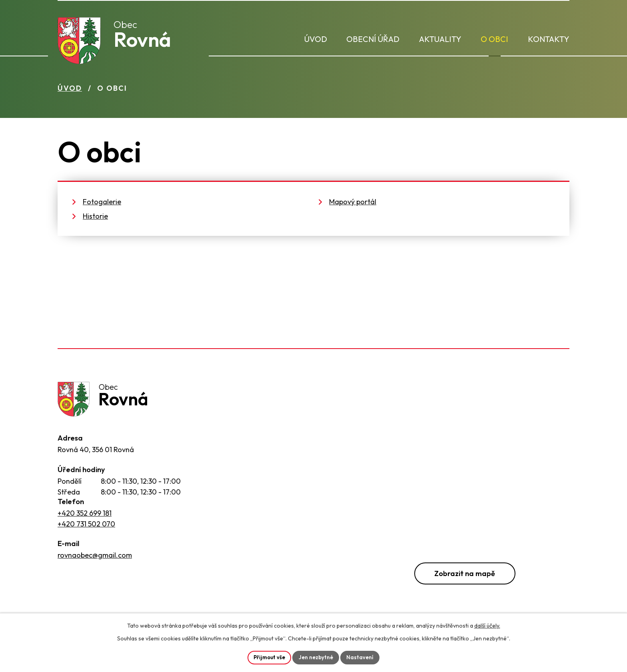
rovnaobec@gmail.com (95, 560)
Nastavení (362, 657)
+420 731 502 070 (86, 529)
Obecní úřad (373, 39)
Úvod (316, 39)
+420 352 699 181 (85, 518)
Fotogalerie (102, 204)
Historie (95, 219)
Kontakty (549, 39)
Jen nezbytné (317, 657)
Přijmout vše (268, 657)
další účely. (487, 625)
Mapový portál (353, 204)
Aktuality (440, 39)
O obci (494, 39)
